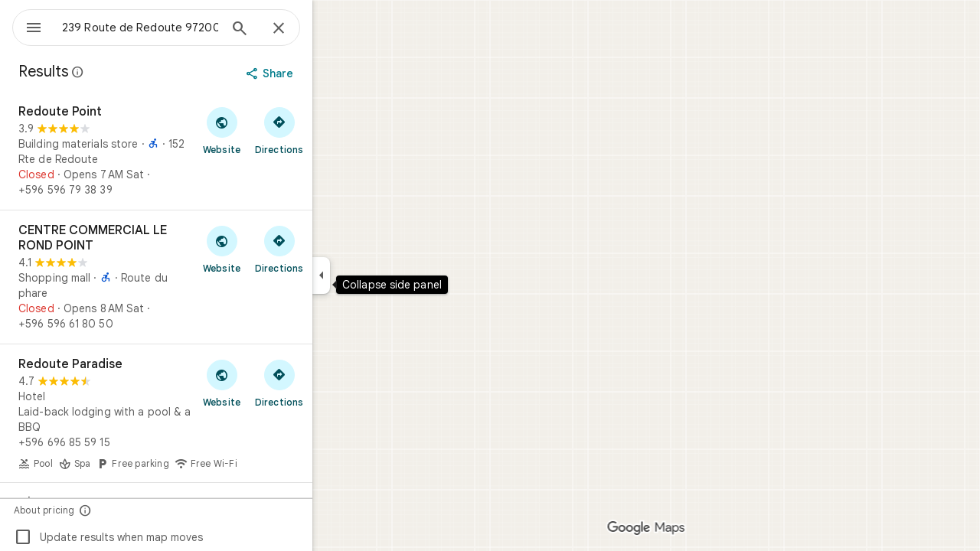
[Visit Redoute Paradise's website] (277, 383)
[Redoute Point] (211, 151)
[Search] (295, 30)
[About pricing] (140, 510)
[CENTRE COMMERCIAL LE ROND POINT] (211, 277)
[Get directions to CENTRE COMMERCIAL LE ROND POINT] (334, 249)
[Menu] (28, 26)
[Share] (327, 73)
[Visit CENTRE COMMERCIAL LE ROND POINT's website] (277, 249)
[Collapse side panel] (376, 275)
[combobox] (180, 28)
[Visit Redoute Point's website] (277, 130)
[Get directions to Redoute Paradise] (334, 383)
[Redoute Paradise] (211, 413)
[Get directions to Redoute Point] (334, 130)
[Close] (334, 29)
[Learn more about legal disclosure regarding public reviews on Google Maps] (133, 72)
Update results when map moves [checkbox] (163, 537)
